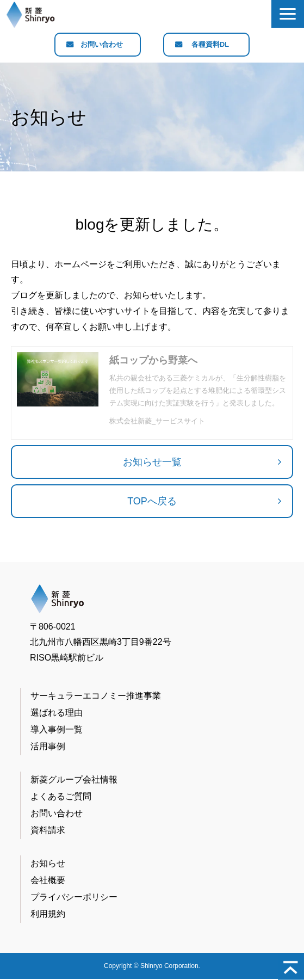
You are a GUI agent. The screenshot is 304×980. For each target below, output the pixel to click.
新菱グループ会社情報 (74, 780)
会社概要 (48, 881)
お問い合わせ (102, 45)
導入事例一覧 (57, 730)
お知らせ (48, 864)
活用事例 (48, 747)
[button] (288, 14)
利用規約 (48, 914)
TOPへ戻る (152, 502)
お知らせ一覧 (152, 463)
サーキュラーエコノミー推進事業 (96, 696)
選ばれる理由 (57, 713)
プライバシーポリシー (74, 898)
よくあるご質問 (61, 797)
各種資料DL (210, 45)
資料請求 (48, 831)
